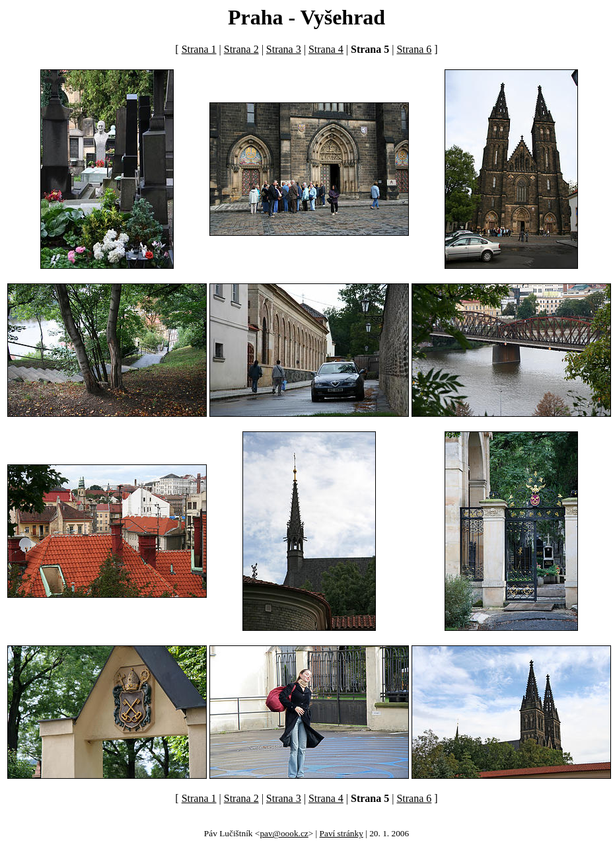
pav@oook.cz (284, 833)
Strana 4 (326, 49)
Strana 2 (241, 49)
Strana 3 (284, 49)
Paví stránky (342, 833)
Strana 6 (414, 49)
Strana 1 (199, 49)
